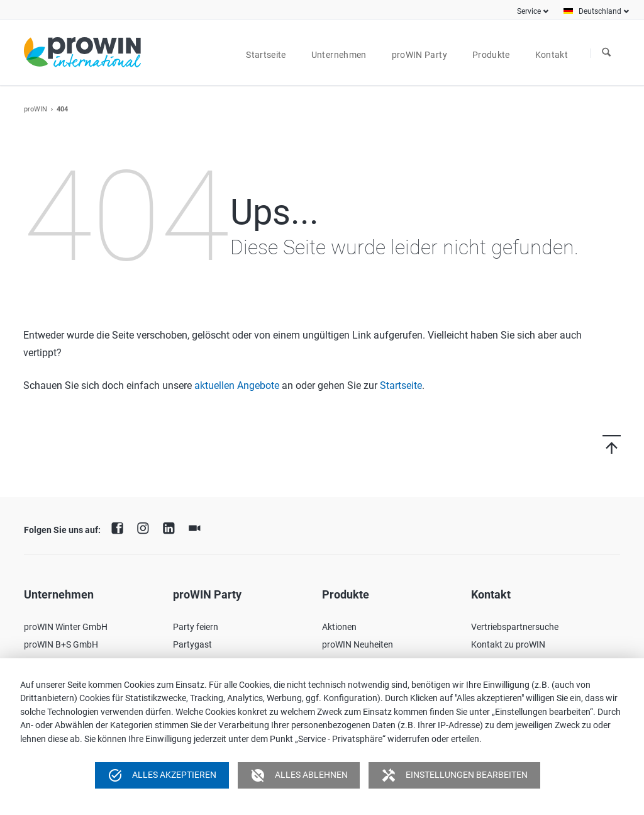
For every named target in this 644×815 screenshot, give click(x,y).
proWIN (36, 109)
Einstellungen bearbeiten (454, 775)
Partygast (192, 644)
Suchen (606, 53)
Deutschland (600, 11)
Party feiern (196, 627)
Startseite (401, 385)
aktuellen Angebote (237, 385)
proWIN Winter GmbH (66, 627)
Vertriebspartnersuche (515, 627)
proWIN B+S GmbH (61, 644)
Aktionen (339, 627)
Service (529, 11)
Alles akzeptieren (162, 775)
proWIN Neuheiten (358, 644)
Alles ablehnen (299, 775)
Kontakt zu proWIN (508, 644)
